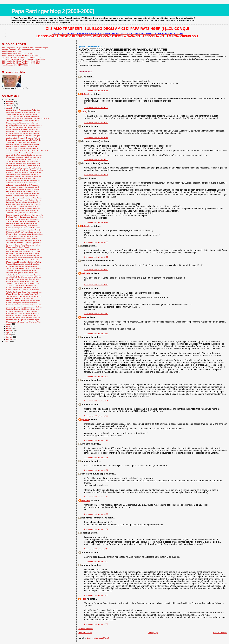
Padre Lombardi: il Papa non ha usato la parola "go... (24, 296)
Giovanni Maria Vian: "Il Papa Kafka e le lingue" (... (23, 174)
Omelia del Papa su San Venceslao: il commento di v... (25, 217)
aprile (9, 333)
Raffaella (86, 94)
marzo (9, 335)
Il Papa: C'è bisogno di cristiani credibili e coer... (22, 303)
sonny (84, 111)
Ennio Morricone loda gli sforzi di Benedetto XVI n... (24, 168)
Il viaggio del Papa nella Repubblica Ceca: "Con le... (24, 251)
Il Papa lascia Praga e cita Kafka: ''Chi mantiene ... (23, 249)
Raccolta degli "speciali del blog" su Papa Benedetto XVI (23, 59)
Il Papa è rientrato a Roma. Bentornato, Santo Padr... (24, 241)
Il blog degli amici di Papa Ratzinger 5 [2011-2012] (21, 55)
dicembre (10, 101)
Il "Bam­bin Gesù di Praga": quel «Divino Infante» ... (23, 232)
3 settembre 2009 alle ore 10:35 (96, 416)
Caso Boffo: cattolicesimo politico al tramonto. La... (23, 121)
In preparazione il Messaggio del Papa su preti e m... (24, 172)
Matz (84, 317)
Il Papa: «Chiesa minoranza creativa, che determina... (24, 234)
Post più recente (85, 633)
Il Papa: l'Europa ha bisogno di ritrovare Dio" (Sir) (23, 149)
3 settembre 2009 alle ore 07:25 (96, 108)
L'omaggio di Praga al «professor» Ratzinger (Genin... (24, 170)
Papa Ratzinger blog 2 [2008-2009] (53, 11)
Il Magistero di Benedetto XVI (13, 52)
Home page (153, 633)
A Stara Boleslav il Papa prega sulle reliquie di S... (23, 313)
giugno (9, 328)
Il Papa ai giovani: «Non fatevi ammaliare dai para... (24, 166)
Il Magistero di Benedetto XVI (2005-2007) (18, 53)
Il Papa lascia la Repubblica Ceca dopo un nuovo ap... (24, 258)
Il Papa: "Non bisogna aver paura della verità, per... (23, 136)
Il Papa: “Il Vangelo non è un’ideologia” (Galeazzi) (23, 318)
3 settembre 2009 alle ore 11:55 (96, 514)
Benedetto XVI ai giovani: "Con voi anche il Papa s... (24, 283)
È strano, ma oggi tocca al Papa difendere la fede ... (24, 164)
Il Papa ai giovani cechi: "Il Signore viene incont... (23, 288)
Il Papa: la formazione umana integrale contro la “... (23, 134)
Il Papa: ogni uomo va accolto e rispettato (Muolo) (23, 230)
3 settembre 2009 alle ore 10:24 (96, 333)
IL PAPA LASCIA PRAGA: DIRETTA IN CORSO (22, 260)
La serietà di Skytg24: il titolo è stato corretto (21, 270)
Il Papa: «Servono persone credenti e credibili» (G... (24, 189)
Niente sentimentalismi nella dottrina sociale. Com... (24, 112)
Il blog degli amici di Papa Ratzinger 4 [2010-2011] (21, 61)
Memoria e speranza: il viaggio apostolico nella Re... (24, 307)
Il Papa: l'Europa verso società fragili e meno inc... (23, 315)
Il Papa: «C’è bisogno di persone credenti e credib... (24, 228)
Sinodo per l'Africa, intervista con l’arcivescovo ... (23, 213)
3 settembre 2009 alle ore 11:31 (96, 470)
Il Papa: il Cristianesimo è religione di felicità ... (22, 179)
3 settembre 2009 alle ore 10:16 (96, 314)
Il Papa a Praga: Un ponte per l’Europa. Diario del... (23, 209)
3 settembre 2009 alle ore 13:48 (96, 561)
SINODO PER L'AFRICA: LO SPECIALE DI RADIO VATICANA (27, 119)
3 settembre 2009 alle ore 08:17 (96, 138)
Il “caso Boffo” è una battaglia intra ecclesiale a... (22, 219)
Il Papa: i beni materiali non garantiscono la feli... (22, 279)
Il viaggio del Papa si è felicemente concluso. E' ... (23, 202)
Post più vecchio (220, 633)
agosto (9, 324)
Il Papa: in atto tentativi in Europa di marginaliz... (22, 311)
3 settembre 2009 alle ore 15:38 (96, 595)
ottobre (9, 106)
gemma (85, 420)
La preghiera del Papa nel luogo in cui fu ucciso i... (23, 161)
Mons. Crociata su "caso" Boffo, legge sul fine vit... (23, 187)
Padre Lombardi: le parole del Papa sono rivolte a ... (24, 292)
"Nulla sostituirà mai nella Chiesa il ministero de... (23, 183)
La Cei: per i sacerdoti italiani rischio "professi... (22, 185)
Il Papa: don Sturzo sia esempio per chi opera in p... (24, 132)
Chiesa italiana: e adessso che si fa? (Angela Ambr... (24, 140)
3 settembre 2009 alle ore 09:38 (96, 242)
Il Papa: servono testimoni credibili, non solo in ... (23, 281)
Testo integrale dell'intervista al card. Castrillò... (22, 238)
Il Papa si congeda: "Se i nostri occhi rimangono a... (24, 256)
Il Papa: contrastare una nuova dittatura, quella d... (23, 144)
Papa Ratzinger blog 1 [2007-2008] (15, 65)
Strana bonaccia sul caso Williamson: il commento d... (24, 215)
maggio (9, 331)
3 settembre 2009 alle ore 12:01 (96, 529)
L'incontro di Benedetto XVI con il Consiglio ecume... (24, 268)
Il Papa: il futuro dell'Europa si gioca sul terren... (22, 123)
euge (84, 599)
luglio (9, 326)
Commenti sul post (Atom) (98, 638)
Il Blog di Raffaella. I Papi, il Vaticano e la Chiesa (20, 50)
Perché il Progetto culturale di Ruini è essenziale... (23, 159)
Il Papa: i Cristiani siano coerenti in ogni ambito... (23, 266)
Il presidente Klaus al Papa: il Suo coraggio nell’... (23, 245)
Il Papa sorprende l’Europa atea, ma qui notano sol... (24, 176)
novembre (10, 104)
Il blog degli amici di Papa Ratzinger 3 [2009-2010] (21, 63)
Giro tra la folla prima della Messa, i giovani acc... (23, 309)
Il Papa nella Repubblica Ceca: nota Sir (19, 298)
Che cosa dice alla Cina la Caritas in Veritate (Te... (23, 221)
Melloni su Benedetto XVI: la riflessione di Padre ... (23, 204)
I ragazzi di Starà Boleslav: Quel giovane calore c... (23, 206)
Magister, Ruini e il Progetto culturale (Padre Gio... (23, 110)
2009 (7, 99)
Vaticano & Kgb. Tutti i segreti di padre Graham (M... (24, 155)
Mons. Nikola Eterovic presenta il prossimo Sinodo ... (24, 125)
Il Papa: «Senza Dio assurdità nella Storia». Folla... (23, 262)
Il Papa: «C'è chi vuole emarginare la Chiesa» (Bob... (24, 305)
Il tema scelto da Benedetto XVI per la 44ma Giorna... (24, 198)
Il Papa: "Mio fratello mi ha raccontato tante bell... (23, 129)
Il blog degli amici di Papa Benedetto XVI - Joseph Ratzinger (25, 48)
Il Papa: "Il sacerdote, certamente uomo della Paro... (24, 181)
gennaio (10, 339)
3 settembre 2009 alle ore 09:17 (96, 222)
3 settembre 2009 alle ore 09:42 (96, 270)
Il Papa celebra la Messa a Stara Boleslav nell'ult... (23, 322)
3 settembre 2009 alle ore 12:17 (96, 549)
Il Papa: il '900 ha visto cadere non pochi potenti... (23, 290)
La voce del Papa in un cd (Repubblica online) (22, 114)
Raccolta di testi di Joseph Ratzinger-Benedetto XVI (22, 57)
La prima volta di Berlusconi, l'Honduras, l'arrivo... (23, 138)
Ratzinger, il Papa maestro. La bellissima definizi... (23, 264)
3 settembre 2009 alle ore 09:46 (96, 285)
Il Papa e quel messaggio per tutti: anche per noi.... (23, 157)
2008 (7, 341)
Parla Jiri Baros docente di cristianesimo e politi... (23, 191)
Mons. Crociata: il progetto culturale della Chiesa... (23, 116)
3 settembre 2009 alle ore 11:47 (96, 497)
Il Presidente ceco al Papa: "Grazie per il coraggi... (23, 253)
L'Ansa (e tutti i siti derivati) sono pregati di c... (22, 286)
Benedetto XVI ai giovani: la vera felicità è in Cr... (23, 273)
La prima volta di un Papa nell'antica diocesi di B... (23, 236)
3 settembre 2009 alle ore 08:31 (96, 175)
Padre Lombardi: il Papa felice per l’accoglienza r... (23, 275)
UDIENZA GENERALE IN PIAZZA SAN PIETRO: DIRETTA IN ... (28, 151)
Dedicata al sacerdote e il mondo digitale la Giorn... (23, 200)
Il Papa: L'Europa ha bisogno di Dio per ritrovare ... (23, 127)
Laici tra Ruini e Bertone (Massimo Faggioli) (21, 142)
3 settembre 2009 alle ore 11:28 (96, 458)
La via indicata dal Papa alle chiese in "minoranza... (23, 153)
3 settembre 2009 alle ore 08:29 (96, 160)
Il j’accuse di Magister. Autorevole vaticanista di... (23, 211)
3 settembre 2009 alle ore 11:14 (96, 440)
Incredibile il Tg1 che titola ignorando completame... (23, 277)
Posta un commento (86, 629)
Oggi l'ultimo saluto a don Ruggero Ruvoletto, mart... (24, 193)
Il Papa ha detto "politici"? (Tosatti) (18, 247)
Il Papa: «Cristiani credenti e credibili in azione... (22, 223)
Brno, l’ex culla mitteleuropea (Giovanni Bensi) (22, 226)
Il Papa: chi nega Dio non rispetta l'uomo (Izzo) (22, 294)
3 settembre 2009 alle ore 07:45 (96, 123)
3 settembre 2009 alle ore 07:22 (96, 90)
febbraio (10, 337)
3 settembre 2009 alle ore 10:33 (96, 376)
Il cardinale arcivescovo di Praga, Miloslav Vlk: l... (23, 196)
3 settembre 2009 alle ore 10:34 (96, 401)
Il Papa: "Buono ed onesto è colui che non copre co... (24, 300)
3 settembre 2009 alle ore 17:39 (96, 624)
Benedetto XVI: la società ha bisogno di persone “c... (24, 243)
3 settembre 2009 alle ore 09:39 (96, 257)
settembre (10, 108)
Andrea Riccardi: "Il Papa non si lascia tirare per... (23, 320)
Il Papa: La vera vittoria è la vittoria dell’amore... (22, 146)
